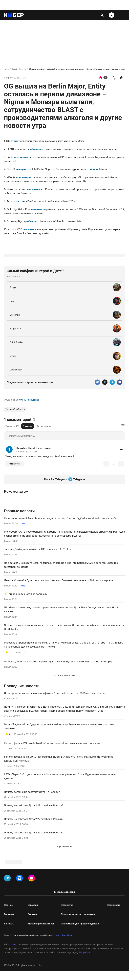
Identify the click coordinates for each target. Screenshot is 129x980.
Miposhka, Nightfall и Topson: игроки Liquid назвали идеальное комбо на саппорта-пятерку (58, 703)
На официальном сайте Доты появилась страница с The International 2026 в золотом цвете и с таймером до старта (61, 607)
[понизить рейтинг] (121, 506)
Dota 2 (14, 69)
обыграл (33, 221)
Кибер (7, 69)
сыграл (21, 201)
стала (15, 141)
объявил (36, 149)
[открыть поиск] (102, 15)
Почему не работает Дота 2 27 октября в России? (34, 861)
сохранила (21, 157)
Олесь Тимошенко (29, 442)
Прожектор (67, 951)
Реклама (32, 960)
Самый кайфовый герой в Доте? (35, 313)
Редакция (9, 960)
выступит (22, 169)
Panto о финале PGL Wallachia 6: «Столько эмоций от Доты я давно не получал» (52, 785)
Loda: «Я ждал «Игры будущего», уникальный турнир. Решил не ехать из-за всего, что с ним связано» (59, 768)
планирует (26, 177)
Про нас (8, 951)
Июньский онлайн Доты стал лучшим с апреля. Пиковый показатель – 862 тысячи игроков (59, 622)
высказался (35, 189)
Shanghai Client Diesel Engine (34, 490)
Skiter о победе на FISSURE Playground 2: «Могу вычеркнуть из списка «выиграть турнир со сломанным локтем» (59, 800)
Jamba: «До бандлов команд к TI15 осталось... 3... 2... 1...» (37, 591)
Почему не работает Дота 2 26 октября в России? (34, 874)
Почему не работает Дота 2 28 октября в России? (34, 847)
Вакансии (33, 951)
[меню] (121, 15)
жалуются (30, 229)
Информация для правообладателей (81, 970)
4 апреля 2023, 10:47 (26, 493)
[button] (122, 491)
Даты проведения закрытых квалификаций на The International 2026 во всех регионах (55, 735)
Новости (23, 69)
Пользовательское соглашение (78, 960)
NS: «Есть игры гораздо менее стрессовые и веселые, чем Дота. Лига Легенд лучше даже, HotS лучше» (61, 651)
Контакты (9, 970)
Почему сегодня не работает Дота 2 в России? (32, 834)
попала (94, 169)
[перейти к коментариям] (101, 78)
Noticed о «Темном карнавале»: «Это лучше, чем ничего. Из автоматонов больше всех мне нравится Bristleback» (64, 669)
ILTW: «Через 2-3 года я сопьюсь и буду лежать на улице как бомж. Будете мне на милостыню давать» (61, 818)
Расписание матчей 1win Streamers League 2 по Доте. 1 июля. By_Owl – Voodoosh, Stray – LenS (60, 560)
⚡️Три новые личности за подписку (26, 636)
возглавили (39, 209)
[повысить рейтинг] (106, 506)
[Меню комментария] (122, 491)
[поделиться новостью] (122, 78)
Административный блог (41, 970)
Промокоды (113, 951)
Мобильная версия (64, 938)
